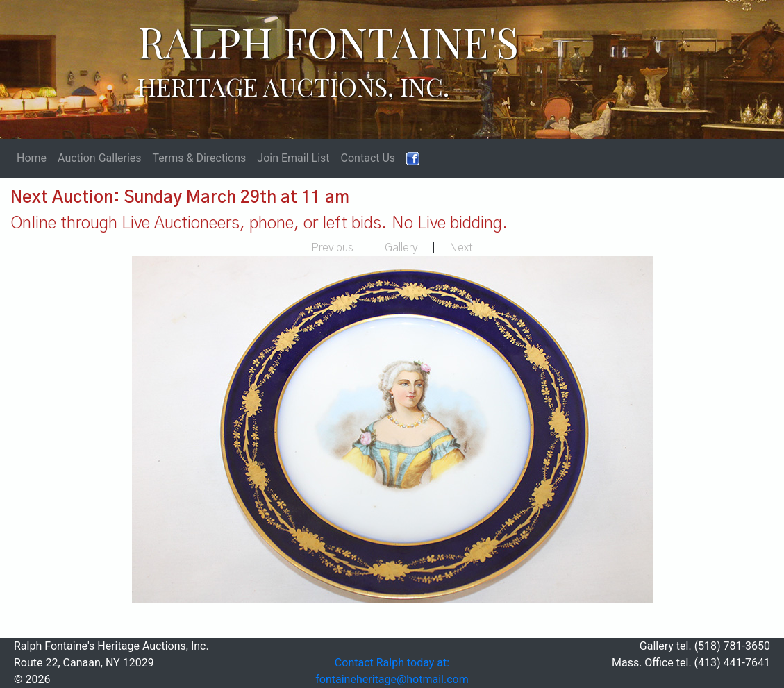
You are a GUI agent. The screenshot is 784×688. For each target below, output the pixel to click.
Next (461, 248)
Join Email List (293, 158)
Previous (332, 248)
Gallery (401, 248)
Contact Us (368, 158)
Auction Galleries (100, 158)
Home (32, 158)
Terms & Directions (200, 158)
